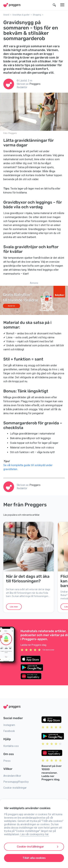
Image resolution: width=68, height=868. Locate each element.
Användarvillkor (12, 776)
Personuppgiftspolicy (16, 782)
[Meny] (62, 5)
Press (7, 761)
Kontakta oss (11, 746)
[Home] (12, 5)
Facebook (9, 731)
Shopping (37, 15)
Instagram (9, 725)
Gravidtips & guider (21, 15)
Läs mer (14, 607)
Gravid (6, 15)
